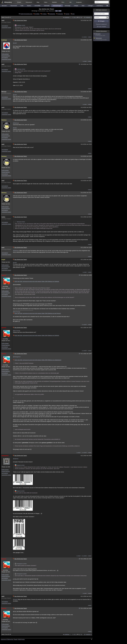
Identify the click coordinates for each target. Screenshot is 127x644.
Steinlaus (4, 120)
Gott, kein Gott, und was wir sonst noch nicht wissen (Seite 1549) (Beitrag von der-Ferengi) (37, 313)
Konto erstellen (102, 27)
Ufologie (76, 6)
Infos (73, 14)
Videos (46, 2)
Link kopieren (5, 26)
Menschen (4, 6)
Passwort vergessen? (101, 24)
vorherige (67, 17)
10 (74, 17)
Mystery (29, 6)
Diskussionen (29, 2)
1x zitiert (85, 61)
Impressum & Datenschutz (7, 639)
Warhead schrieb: (20, 222)
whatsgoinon (5, 456)
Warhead (4, 92)
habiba (3, 217)
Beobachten (52, 14)
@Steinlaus (16, 251)
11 (76, 17)
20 (85, 17)
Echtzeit (19, 2)
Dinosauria (102, 35)
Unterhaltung (100, 6)
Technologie (68, 6)
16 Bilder (37, 14)
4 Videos (44, 14)
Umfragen (91, 6)
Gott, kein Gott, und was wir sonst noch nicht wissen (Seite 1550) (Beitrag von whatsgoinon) (37, 360)
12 (78, 17)
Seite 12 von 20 (6, 17)
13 (80, 17)
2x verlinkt (84, 556)
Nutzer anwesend (101, 10)
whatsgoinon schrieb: (21, 564)
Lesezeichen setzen (6, 28)
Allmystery (8, 2)
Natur (83, 6)
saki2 (3, 21)
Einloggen (102, 21)
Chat (63, 2)
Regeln (16, 639)
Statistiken (54, 2)
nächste (88, 17)
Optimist (4, 275)
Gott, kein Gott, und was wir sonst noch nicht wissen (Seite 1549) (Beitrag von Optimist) (36, 281)
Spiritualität (47, 6)
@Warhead (16, 123)
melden (90, 37)
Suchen (67, 14)
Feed (57, 11)
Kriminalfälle (37, 6)
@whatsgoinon (17, 357)
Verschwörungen (57, 6)
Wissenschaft (14, 6)
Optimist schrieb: (20, 465)
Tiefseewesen (102, 39)
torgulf (3, 260)
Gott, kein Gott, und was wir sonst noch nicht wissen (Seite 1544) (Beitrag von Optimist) (36, 335)
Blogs (38, 2)
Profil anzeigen (5, 54)
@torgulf (15, 599)
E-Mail (60, 11)
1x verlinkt (84, 37)
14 (81, 17)
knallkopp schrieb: (20, 25)
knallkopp (4, 40)
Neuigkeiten (79, 2)
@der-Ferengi (16, 312)
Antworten (60, 14)
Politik (22, 6)
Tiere (47, 11)
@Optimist (16, 459)
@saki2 (15, 43)
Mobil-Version (21, 639)
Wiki (70, 2)
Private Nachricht (6, 56)
